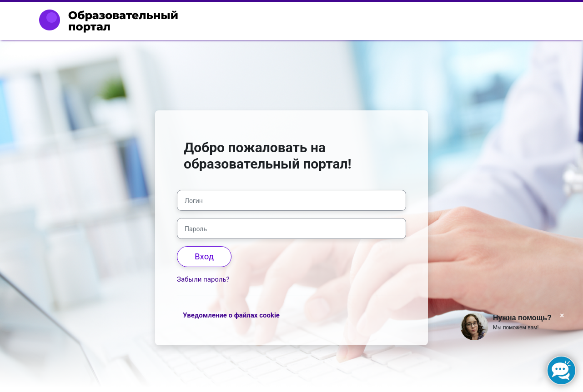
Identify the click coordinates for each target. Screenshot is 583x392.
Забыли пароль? (203, 279)
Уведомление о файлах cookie (231, 315)
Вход (204, 257)
